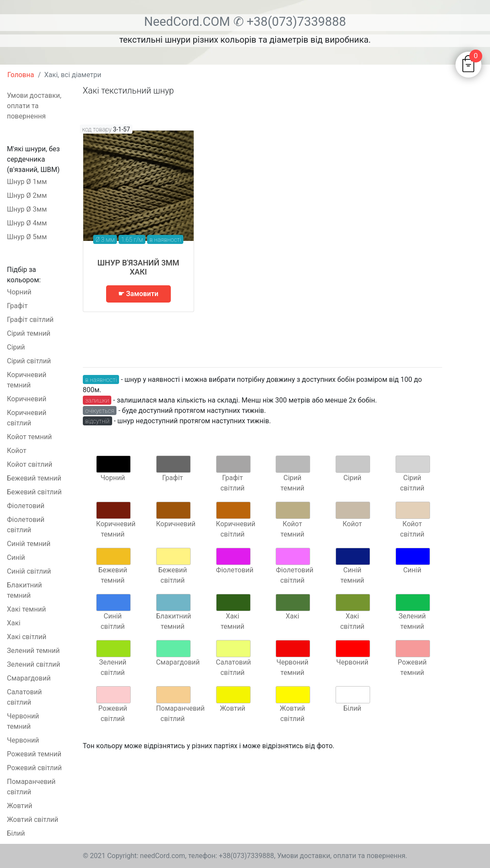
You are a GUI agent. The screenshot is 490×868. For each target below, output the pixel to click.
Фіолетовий (26, 506)
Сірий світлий (29, 361)
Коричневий (27, 399)
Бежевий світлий (34, 492)
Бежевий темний (34, 478)
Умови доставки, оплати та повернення (34, 106)
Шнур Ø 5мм (27, 237)
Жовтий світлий (33, 820)
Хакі (14, 623)
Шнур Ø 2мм (27, 195)
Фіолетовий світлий (26, 525)
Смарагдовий (29, 678)
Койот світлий (30, 464)
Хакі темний (26, 609)
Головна (21, 75)
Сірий (16, 347)
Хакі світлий (27, 637)
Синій (16, 557)
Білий (16, 833)
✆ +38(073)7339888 (290, 22)
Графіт (17, 306)
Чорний (19, 292)
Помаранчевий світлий (31, 787)
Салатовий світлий (24, 697)
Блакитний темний (24, 590)
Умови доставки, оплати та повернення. (342, 856)
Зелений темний (33, 651)
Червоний (23, 740)
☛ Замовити (138, 294)
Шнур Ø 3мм (27, 209)
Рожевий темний (34, 754)
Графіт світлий (30, 320)
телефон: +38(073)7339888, (232, 856)
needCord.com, (164, 856)
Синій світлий (29, 571)
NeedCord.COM (189, 22)
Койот (17, 451)
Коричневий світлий (27, 418)
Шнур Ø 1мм (27, 182)
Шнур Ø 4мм (27, 223)
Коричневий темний (27, 380)
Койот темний (29, 437)
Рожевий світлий (34, 768)
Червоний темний (23, 721)
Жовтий (20, 806)
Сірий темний (29, 333)
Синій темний (29, 544)
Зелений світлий (34, 664)
